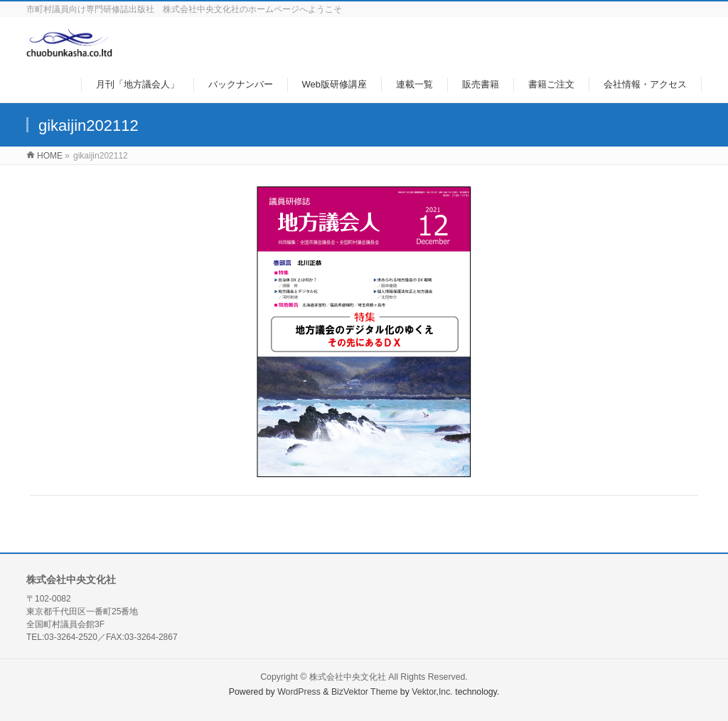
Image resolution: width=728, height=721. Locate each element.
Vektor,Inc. (432, 692)
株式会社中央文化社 (348, 677)
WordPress (299, 692)
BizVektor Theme (365, 692)
